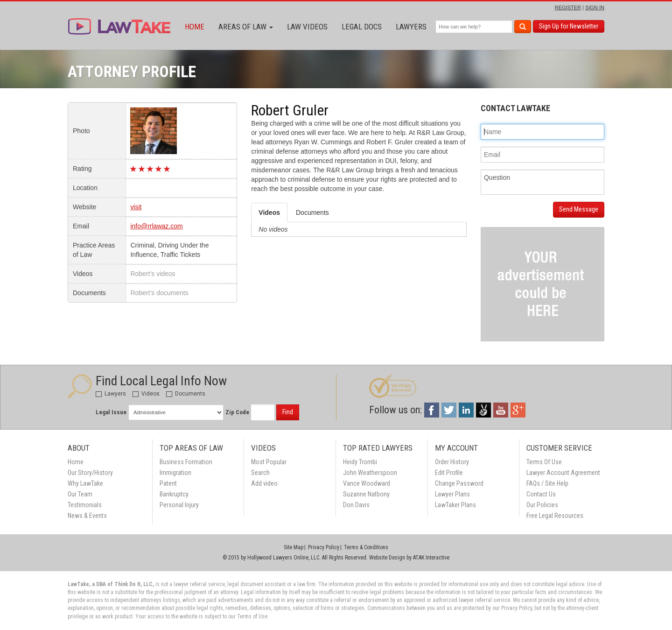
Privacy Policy (324, 547)
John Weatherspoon (370, 473)
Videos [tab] (269, 212)
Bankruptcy (174, 494)
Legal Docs (362, 27)
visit (136, 207)
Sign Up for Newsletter (569, 26)
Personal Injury (179, 505)
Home (195, 27)
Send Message (579, 209)
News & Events (87, 516)
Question (542, 182)
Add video (264, 483)
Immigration (175, 473)
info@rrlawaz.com (156, 226)
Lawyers (411, 27)
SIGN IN (595, 7)
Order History (452, 462)
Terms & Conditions (366, 547)
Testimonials (85, 505)
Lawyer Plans (452, 494)
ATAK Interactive (431, 558)
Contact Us (541, 494)
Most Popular (269, 462)
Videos (146, 394)
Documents (186, 394)
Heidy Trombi (360, 462)
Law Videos (307, 27)
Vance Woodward (367, 483)
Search (260, 473)
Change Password (459, 483)
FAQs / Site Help (547, 483)
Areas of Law (246, 27)
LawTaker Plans (455, 505)
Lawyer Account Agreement (563, 473)
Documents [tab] (312, 212)
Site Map (294, 547)
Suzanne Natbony (366, 494)
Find (288, 412)
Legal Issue (111, 412)
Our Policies (542, 505)
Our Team (80, 494)
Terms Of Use (544, 462)
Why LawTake (85, 483)
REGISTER (568, 7)
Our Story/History (90, 473)
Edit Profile (449, 473)
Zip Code (237, 412)
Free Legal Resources (555, 516)
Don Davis (356, 505)
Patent (168, 483)
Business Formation (186, 462)
